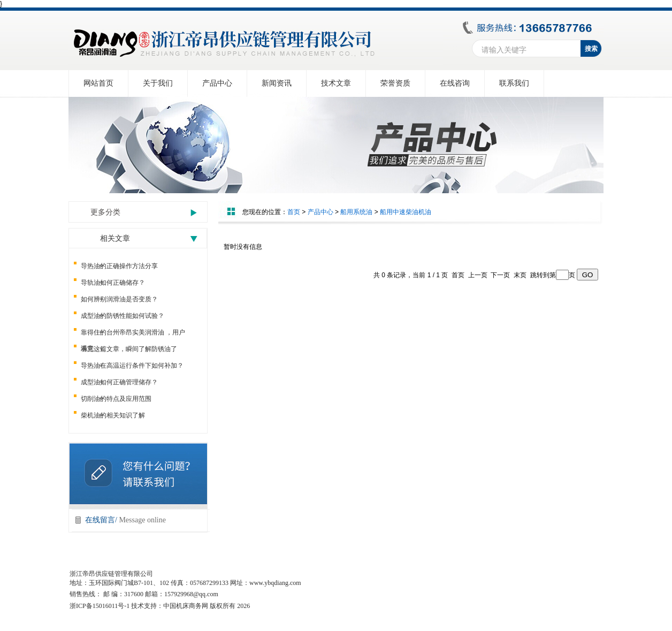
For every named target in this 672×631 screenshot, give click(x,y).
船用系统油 (356, 212)
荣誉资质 (395, 83)
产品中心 (217, 83)
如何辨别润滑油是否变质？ (119, 299)
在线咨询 (455, 83)
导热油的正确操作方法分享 (119, 266)
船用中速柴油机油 (406, 212)
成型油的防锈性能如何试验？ (123, 316)
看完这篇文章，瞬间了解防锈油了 (129, 349)
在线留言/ (125, 520)
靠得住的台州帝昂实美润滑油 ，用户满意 (133, 334)
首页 (294, 212)
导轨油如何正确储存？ (113, 283)
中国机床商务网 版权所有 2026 (207, 606)
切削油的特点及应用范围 (116, 399)
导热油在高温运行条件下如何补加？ (132, 366)
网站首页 (98, 83)
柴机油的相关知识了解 (113, 415)
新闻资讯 (277, 83)
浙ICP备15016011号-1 (100, 606)
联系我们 (514, 83)
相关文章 (115, 238)
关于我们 (158, 83)
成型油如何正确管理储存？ (119, 382)
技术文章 (336, 83)
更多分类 (105, 212)
